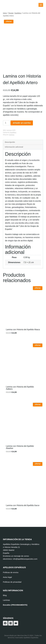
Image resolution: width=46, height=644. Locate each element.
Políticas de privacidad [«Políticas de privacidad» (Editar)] (12, 582)
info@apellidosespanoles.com (25, 559)
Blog (5, 595)
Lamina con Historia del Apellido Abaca (23, 337)
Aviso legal (7, 577)
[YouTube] (16, 623)
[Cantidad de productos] (7, 130)
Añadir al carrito (22, 130)
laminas (12, 142)
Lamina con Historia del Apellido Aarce (23, 513)
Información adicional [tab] (14, 154)
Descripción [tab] (10, 149)
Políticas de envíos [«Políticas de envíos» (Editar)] (11, 572)
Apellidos (13, 140)
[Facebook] (5, 623)
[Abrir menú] (41, 5)
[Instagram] (11, 623)
